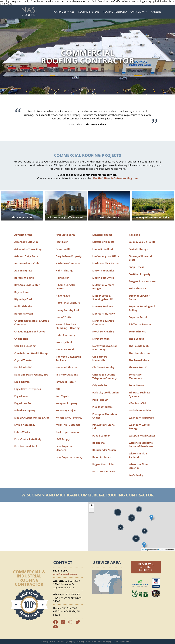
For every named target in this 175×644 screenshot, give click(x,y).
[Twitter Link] (79, 623)
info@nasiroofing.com (124, 178)
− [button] (92, 510)
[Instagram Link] (72, 623)
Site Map (81, 641)
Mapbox (161, 550)
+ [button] (92, 506)
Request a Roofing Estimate (146, 567)
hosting (106, 641)
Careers (156, 12)
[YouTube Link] (57, 628)
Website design (92, 641)
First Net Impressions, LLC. (123, 641)
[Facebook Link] (57, 623)
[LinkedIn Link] (64, 623)
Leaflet (144, 550)
